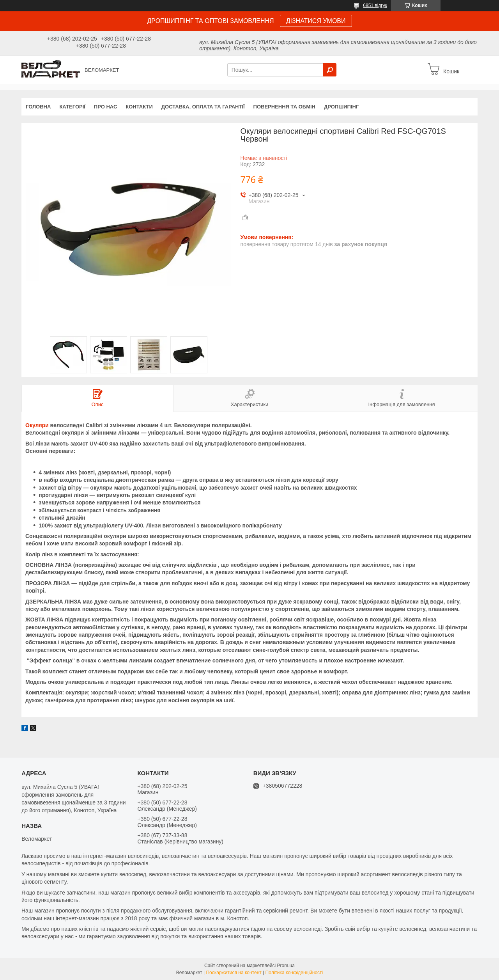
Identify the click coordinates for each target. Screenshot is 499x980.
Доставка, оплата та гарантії (203, 107)
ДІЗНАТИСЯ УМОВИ (316, 21)
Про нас (105, 107)
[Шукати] (330, 70)
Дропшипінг (341, 107)
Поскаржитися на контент (234, 973)
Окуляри (37, 425)
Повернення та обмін (284, 107)
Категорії (72, 107)
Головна (38, 107)
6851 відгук (375, 5)
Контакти (139, 107)
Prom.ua (286, 966)
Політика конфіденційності (294, 973)
